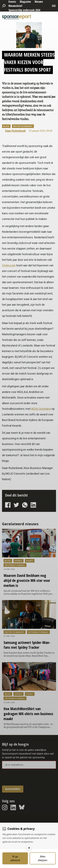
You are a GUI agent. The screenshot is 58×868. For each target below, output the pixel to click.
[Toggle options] (29, 848)
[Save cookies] (15, 858)
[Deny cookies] (43, 858)
